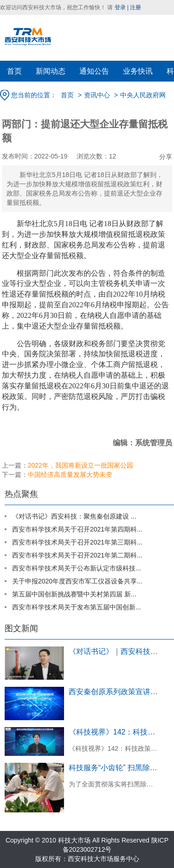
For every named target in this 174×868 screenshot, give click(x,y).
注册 (135, 7)
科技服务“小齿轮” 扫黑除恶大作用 (114, 768)
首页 (14, 71)
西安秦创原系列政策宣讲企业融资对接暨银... (114, 692)
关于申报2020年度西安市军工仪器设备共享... (77, 581)
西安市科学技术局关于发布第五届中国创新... (77, 607)
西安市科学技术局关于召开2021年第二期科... (77, 555)
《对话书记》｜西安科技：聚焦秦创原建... (114, 651)
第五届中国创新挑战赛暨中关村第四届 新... (74, 594)
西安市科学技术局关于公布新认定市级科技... (77, 568)
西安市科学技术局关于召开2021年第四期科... (77, 529)
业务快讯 (138, 71)
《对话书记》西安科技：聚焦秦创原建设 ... (74, 516)
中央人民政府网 (143, 95)
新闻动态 (51, 71)
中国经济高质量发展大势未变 (70, 475)
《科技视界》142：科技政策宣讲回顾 (114, 732)
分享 (166, 157)
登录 (120, 7)
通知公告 (94, 71)
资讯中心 (97, 95)
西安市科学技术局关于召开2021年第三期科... (77, 542)
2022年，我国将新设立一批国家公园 (81, 465)
